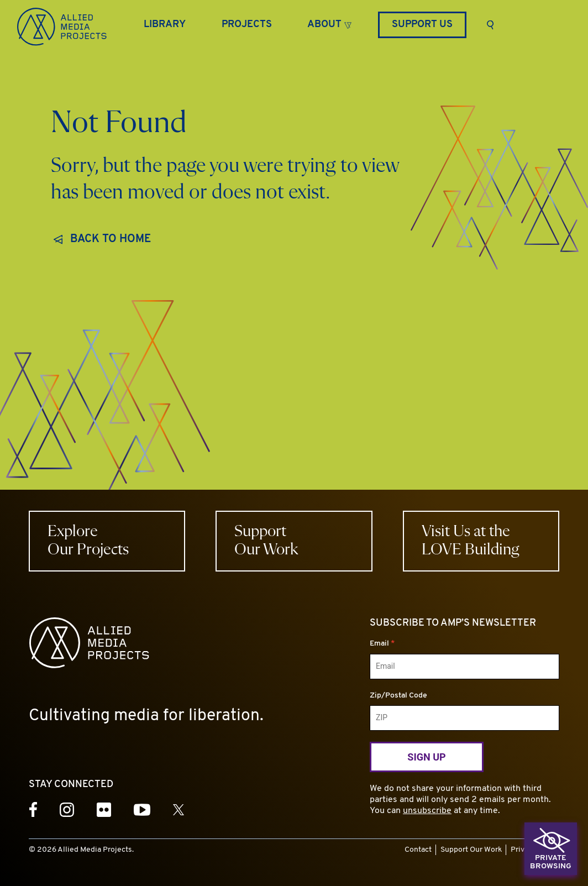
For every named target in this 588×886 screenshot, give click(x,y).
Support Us (422, 25)
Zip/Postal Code (398, 696)
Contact (418, 850)
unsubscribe (427, 811)
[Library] (165, 25)
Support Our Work (471, 850)
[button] (329, 23)
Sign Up (426, 757)
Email (382, 644)
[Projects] (247, 25)
